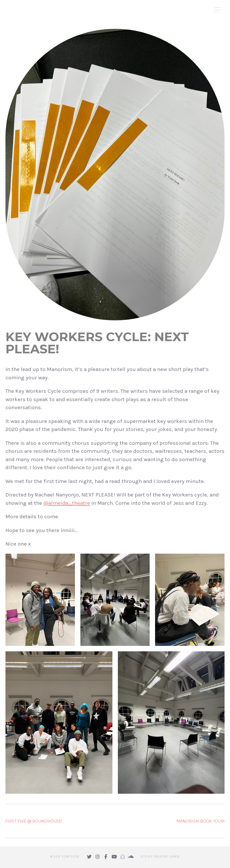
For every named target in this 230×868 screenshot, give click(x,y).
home (148, 10)
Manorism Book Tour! (200, 821)
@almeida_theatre (67, 503)
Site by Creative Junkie (160, 857)
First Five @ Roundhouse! (34, 821)
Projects (196, 10)
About (170, 10)
